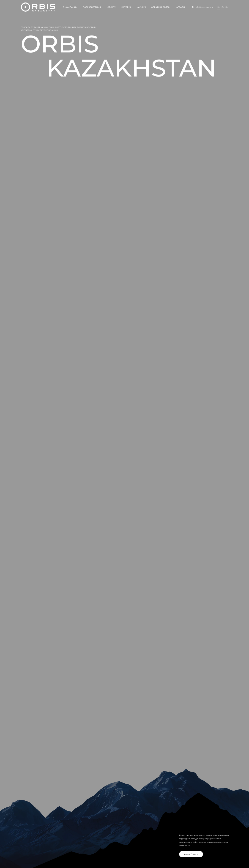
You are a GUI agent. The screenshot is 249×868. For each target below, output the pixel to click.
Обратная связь (160, 7)
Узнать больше (191, 854)
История (126, 7)
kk (227, 7)
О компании (70, 7)
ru (219, 7)
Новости (111, 7)
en (223, 7)
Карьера (141, 7)
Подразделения (92, 7)
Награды (180, 7)
